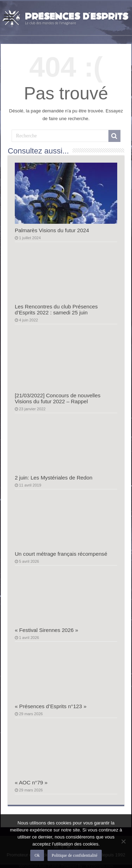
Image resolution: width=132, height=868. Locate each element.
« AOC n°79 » (31, 782)
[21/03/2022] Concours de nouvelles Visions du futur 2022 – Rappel (58, 398)
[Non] (123, 841)
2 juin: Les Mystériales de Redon (54, 478)
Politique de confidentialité (75, 855)
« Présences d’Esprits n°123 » (51, 706)
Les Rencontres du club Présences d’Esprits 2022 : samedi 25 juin (56, 309)
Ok (37, 855)
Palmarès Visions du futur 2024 (52, 230)
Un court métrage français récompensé (61, 554)
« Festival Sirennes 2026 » (46, 630)
